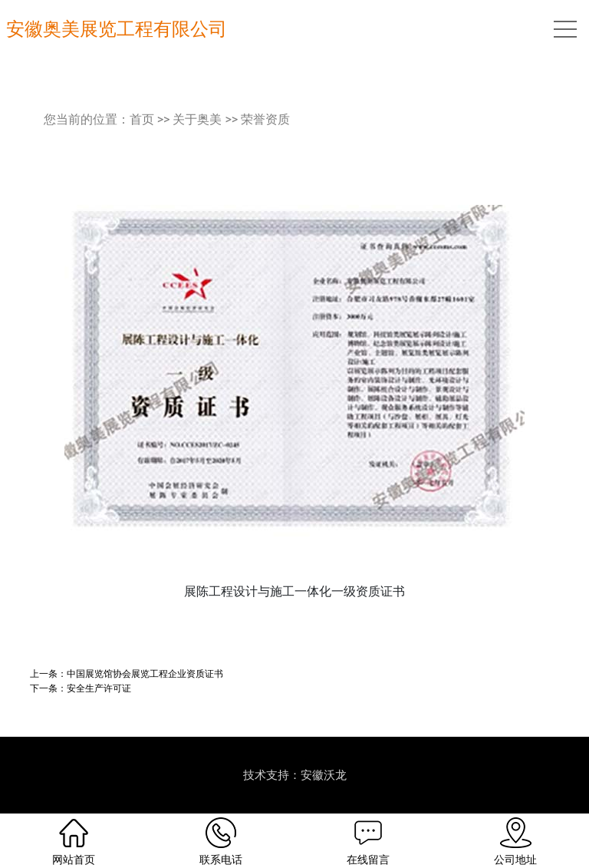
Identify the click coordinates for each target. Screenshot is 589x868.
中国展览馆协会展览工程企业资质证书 (145, 673)
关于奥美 (197, 119)
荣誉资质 (265, 119)
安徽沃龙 (324, 775)
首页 (142, 119)
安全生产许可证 (99, 688)
